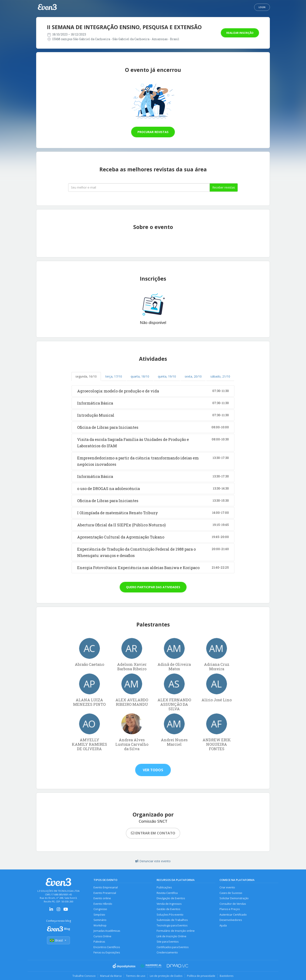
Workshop (100, 925)
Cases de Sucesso (231, 893)
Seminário (100, 920)
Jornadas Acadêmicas (107, 931)
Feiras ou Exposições (107, 952)
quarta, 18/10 (140, 376)
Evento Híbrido (103, 904)
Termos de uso (136, 976)
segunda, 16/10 (86, 376)
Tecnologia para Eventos (172, 925)
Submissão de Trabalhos (172, 920)
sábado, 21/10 (220, 376)
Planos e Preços (230, 909)
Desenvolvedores (231, 920)
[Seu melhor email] (139, 187)
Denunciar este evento (153, 861)
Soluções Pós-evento (170, 915)
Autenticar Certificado (233, 915)
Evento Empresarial (106, 887)
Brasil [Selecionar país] (58, 940)
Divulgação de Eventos (171, 898)
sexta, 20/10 (193, 376)
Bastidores (227, 976)
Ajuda (223, 925)
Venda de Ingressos (169, 904)
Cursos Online (102, 936)
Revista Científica (167, 893)
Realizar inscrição (240, 33)
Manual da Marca (111, 976)
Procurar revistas (153, 132)
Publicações (164, 887)
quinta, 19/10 (167, 376)
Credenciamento (167, 952)
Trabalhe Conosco (84, 976)
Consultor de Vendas (233, 904)
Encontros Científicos (107, 947)
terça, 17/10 (114, 376)
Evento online (102, 898)
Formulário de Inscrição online (176, 931)
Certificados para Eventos (173, 947)
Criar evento (227, 887)
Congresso (100, 909)
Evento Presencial (105, 893)
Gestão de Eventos (168, 909)
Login (262, 7)
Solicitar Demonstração (234, 898)
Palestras (99, 942)
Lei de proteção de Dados (166, 976)
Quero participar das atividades (153, 587)
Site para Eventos (168, 942)
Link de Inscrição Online (171, 936)
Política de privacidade (201, 976)
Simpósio (99, 915)
